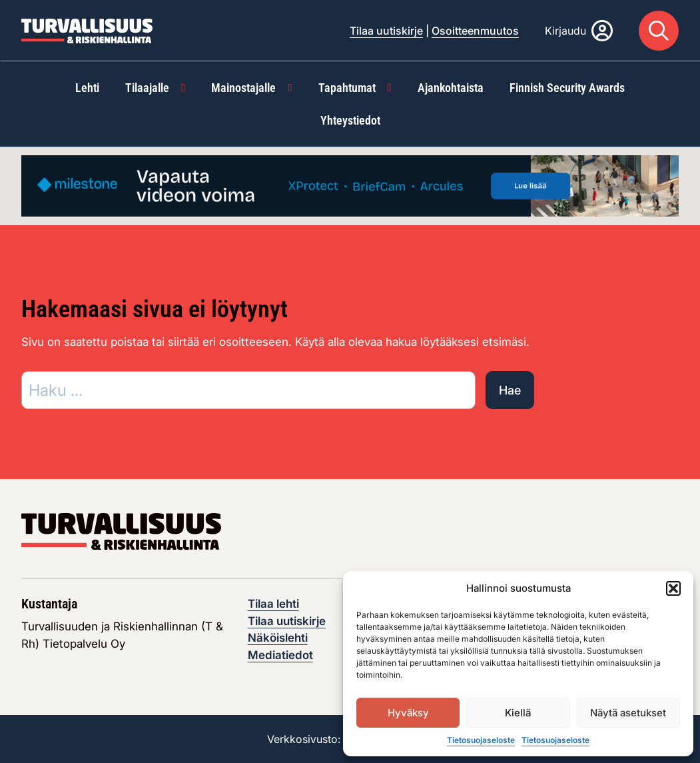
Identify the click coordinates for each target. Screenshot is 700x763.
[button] (673, 588)
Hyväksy (408, 713)
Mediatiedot (280, 655)
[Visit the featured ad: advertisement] (350, 185)
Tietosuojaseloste (481, 740)
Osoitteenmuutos (475, 31)
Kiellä (518, 713)
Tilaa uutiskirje (386, 31)
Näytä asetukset (628, 713)
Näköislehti (278, 638)
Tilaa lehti (273, 604)
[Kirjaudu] (579, 31)
